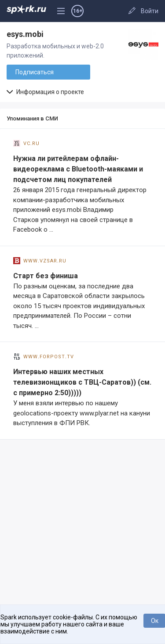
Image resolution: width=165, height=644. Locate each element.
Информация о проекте (45, 92)
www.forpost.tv (44, 356)
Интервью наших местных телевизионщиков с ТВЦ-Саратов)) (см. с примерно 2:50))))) (82, 382)
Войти (150, 11)
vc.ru (26, 143)
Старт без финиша (46, 276)
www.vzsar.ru (40, 260)
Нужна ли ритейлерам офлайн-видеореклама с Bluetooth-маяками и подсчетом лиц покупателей (78, 169)
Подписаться (35, 72)
